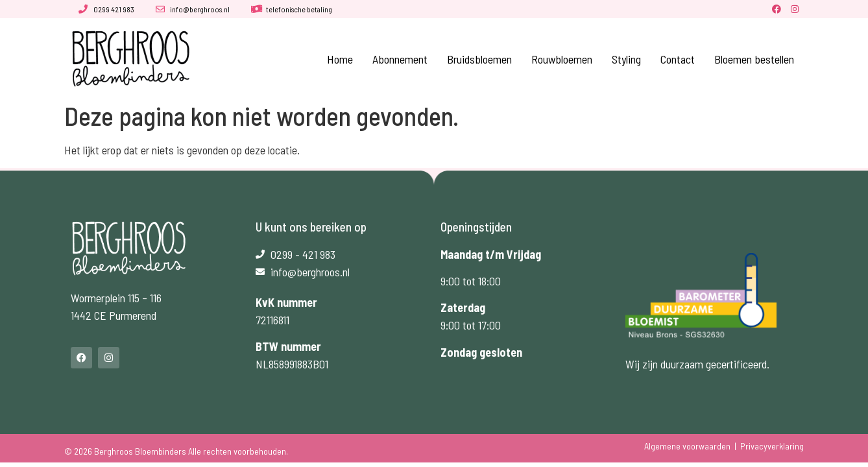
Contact (678, 59)
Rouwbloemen (562, 59)
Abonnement (400, 59)
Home (340, 59)
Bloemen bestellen (754, 59)
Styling (626, 59)
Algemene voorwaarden (687, 446)
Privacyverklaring (772, 446)
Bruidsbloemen (479, 59)
